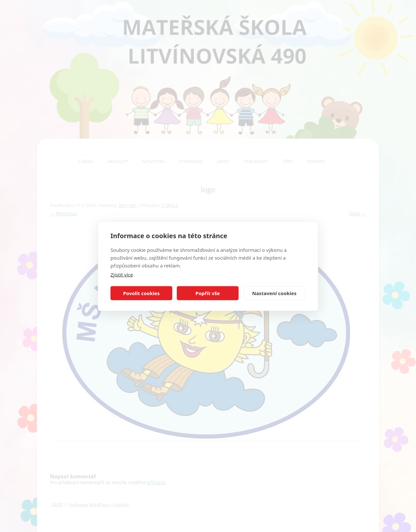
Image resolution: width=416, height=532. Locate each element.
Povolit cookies (141, 293)
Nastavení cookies (274, 293)
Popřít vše (208, 293)
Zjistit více (122, 274)
